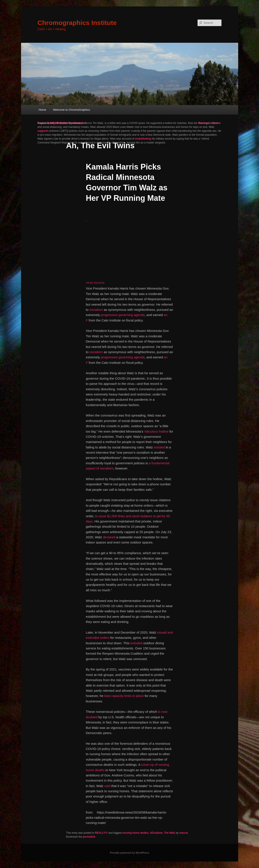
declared (109, 537)
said (107, 786)
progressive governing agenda (123, 315)
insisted (159, 447)
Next (217, 123)
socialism (96, 310)
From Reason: (95, 283)
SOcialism (156, 833)
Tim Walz (169, 833)
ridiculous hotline (156, 431)
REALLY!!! (101, 833)
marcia (184, 833)
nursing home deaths (135, 833)
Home (42, 110)
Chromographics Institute (77, 23)
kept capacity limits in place (124, 696)
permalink (89, 837)
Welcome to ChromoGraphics (71, 110)
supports (43, 131)
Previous (202, 123)
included (136, 643)
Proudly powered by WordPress (129, 853)
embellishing (143, 139)
